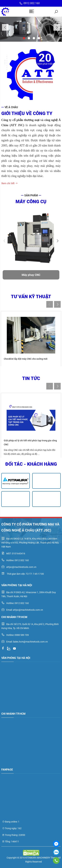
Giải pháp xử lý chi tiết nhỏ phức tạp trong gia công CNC (30, 442)
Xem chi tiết (10, 183)
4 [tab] (39, 38)
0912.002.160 (29, 3)
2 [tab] (29, 38)
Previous (5, 27)
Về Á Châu (11, 107)
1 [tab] (24, 38)
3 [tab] (34, 38)
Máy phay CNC (31, 275)
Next (57, 27)
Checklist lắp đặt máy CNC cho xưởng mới (26, 359)
